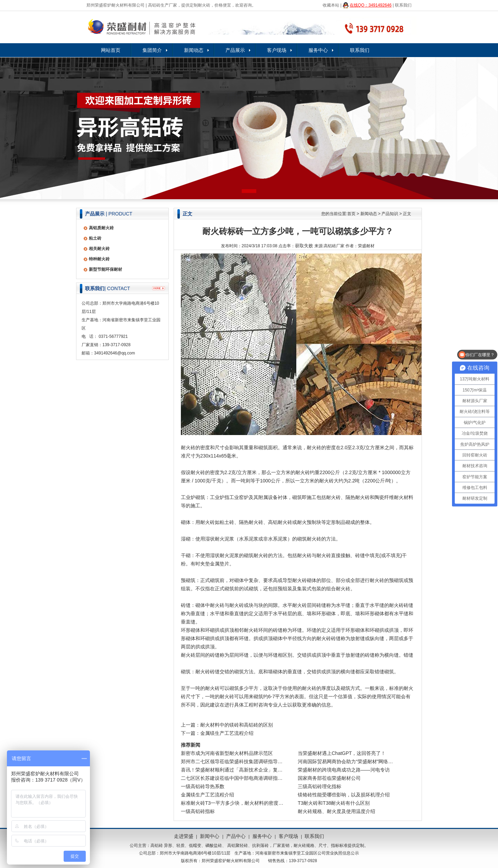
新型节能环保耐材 (105, 269)
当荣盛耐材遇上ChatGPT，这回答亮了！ (342, 753)
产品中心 (236, 836)
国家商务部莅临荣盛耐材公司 (329, 778)
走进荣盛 (184, 836)
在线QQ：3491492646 (371, 5)
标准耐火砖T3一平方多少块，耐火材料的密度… (232, 803)
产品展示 (235, 50)
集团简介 (152, 50)
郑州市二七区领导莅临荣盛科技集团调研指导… (232, 761)
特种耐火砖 (99, 259)
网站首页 (111, 50)
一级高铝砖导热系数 (203, 786)
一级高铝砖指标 (198, 811)
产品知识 (390, 214)
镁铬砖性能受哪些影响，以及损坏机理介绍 (344, 795)
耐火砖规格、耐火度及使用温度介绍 (336, 811)
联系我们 (403, 5)
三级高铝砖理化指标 (320, 786)
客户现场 (277, 50)
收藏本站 (331, 5)
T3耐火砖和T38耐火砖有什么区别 (334, 803)
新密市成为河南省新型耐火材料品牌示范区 (227, 753)
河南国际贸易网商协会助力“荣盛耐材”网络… (345, 761)
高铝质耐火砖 (101, 228)
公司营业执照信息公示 (338, 853)
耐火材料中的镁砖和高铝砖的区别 (237, 725)
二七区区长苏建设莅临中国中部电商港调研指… (232, 778)
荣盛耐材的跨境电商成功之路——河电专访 (344, 770)
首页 (351, 214)
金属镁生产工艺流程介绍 (227, 733)
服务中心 (318, 50)
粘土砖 (95, 238)
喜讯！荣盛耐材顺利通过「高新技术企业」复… (232, 770)
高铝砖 (157, 846)
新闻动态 (194, 50)
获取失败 (304, 246)
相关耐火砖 (99, 249)
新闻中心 (210, 836)
